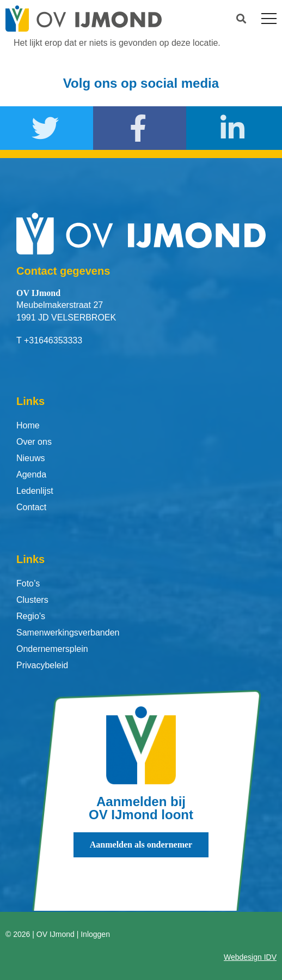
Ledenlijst (35, 491)
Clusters (32, 600)
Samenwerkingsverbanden (68, 633)
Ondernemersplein (52, 649)
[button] (241, 19)
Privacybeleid (42, 665)
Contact (31, 507)
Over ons (34, 442)
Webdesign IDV (250, 957)
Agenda (31, 474)
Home (28, 425)
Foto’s (28, 583)
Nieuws (30, 458)
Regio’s (31, 616)
